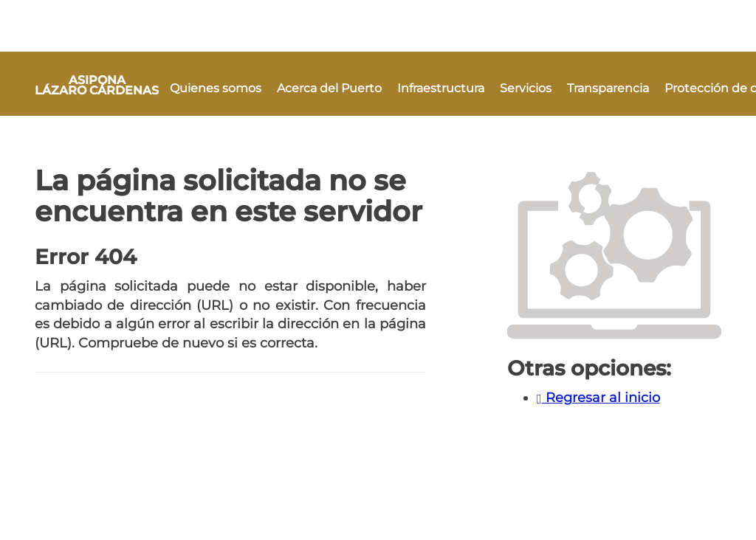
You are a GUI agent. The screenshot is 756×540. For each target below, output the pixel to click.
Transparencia (608, 88)
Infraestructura (441, 88)
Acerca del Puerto (329, 88)
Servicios (526, 88)
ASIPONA (97, 85)
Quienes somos (216, 88)
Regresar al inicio (598, 398)
